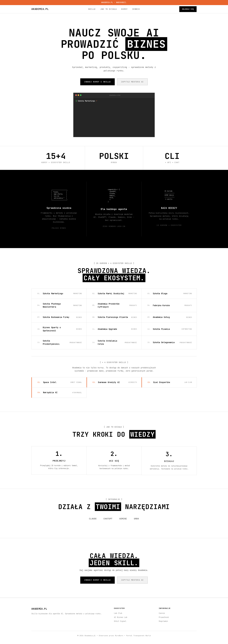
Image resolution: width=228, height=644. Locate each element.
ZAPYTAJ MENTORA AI (132, 82)
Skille (92, 9)
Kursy (124, 9)
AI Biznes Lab (121, 617)
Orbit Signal (120, 621)
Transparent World (142, 636)
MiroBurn (119, 636)
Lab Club (118, 613)
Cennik (136, 9)
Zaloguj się (188, 9)
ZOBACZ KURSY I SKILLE (97, 82)
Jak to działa (108, 9)
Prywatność (164, 617)
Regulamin (163, 621)
